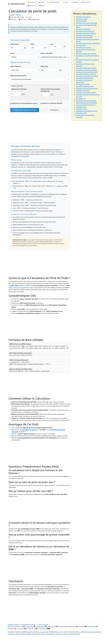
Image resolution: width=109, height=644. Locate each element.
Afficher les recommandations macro (25, 103)
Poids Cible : (45, 66)
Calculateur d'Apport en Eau (85, 86)
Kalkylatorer (41, 626)
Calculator (21, 628)
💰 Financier (31, 2)
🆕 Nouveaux (32, 6)
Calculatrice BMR (81, 21)
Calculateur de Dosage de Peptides (87, 76)
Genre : (13, 53)
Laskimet (62, 626)
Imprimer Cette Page (16, 17)
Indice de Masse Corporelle (18, 288)
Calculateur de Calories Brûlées (86, 33)
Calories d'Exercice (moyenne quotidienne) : (50, 90)
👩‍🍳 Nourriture (86, 2)
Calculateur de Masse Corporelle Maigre (67, 634)
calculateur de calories (29, 430)
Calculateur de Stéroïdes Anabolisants (88, 43)
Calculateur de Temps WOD (85, 78)
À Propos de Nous (13, 624)
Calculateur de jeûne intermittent (86, 103)
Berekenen (72, 626)
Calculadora (31, 628)
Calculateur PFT (81, 99)
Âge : (52, 44)
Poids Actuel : (15, 44)
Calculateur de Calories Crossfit (86, 93)
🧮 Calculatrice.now (16, 4)
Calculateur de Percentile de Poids (87, 72)
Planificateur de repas (83, 84)
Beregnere (30, 626)
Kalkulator (11, 628)
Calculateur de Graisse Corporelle (86, 23)
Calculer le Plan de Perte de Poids (25, 110)
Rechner (82, 626)
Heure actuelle (44, 624)
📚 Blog (42, 6)
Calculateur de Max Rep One (85, 31)
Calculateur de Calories (83, 17)
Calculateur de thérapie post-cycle (87, 111)
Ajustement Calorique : (19, 89)
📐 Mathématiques (53, 2)
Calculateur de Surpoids (83, 47)
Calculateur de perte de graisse (86, 105)
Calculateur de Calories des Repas (87, 70)
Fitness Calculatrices (42, 632)
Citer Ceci (13, 19)
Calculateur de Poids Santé (84, 35)
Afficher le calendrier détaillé (52, 103)
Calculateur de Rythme (83, 29)
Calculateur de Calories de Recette (87, 88)
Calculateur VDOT (81, 109)
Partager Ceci (34, 19)
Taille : (33, 44)
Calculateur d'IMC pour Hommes (86, 54)
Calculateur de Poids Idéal (84, 37)
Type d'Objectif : (16, 66)
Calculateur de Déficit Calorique (86, 74)
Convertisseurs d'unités (28, 624)
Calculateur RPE (81, 107)
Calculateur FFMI (81, 113)
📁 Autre (65, 2)
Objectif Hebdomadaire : (19, 76)
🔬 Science (75, 2)
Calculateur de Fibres (83, 90)
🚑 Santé (41, 2)
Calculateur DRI (81, 45)
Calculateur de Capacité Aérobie (86, 101)
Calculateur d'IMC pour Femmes (86, 68)
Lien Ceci (22, 19)
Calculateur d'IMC (81, 19)
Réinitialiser (55, 110)
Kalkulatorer (52, 626)
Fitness (18, 15)
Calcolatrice (92, 626)
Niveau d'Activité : (47, 53)
